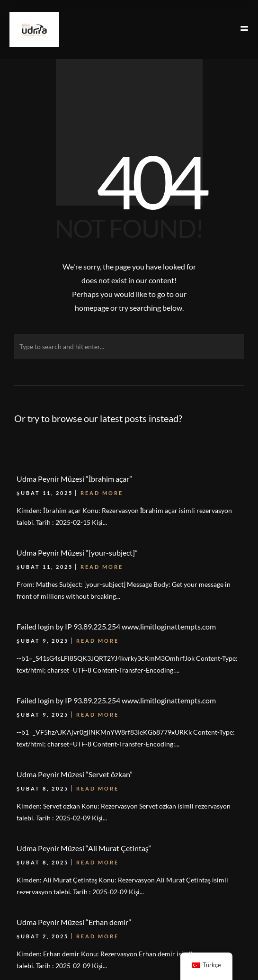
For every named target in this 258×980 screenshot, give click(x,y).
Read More (98, 715)
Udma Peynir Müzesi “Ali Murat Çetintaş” (84, 848)
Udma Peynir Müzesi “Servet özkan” (75, 774)
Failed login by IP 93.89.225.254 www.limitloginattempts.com (116, 700)
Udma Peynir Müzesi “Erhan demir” (74, 922)
